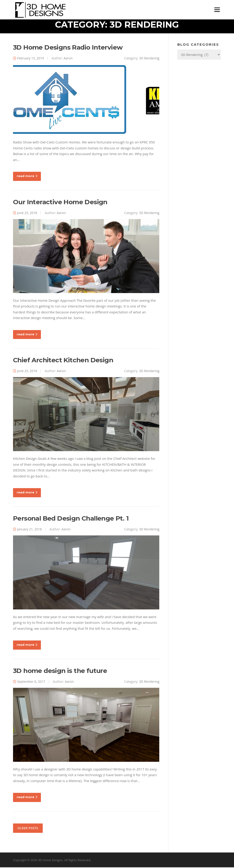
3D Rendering (149, 59)
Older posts (28, 829)
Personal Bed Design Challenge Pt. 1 (71, 519)
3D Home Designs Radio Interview (68, 48)
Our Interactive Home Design (60, 202)
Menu (217, 10)
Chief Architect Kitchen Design (63, 361)
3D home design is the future (60, 671)
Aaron (68, 59)
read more (27, 177)
